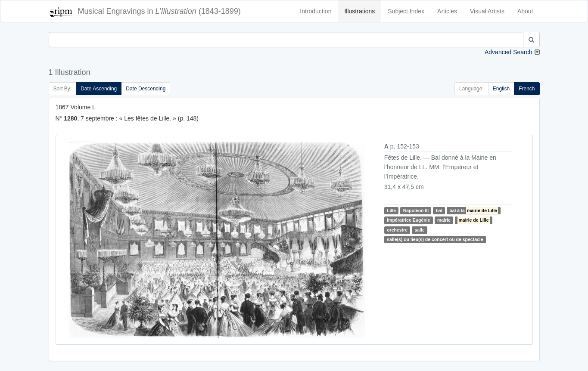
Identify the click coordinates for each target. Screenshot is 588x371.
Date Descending (146, 89)
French (527, 89)
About (525, 11)
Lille (391, 210)
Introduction (316, 11)
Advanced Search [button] (509, 52)
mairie (444, 220)
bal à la (474, 210)
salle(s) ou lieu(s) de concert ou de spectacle (435, 239)
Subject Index (406, 11)
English (501, 89)
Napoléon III (416, 210)
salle (419, 230)
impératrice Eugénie (408, 220)
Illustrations (359, 11)
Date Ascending (99, 89)
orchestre (397, 230)
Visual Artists (487, 11)
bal (439, 210)
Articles (447, 11)
